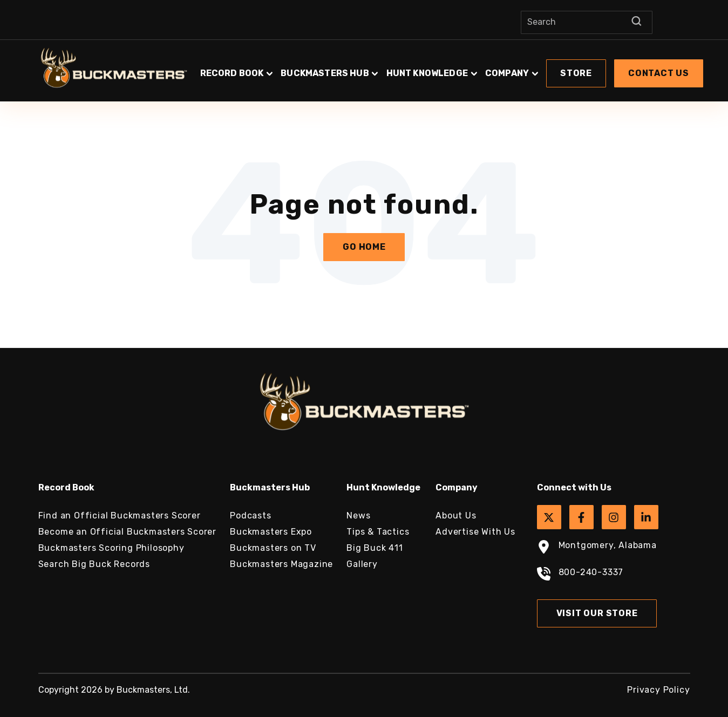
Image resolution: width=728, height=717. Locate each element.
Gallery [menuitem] (362, 564)
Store (576, 73)
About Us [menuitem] (456, 515)
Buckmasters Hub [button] (325, 73)
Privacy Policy (658, 690)
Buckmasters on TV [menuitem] (273, 548)
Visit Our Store (597, 613)
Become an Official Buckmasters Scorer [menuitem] (128, 532)
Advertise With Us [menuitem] (475, 532)
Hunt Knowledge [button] (427, 73)
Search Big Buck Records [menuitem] (94, 564)
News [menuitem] (358, 515)
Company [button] (507, 73)
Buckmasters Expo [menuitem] (271, 532)
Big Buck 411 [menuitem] (375, 548)
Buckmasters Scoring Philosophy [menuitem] (111, 548)
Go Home (364, 247)
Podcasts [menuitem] (250, 515)
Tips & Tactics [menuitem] (378, 532)
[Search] (586, 22)
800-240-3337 (580, 575)
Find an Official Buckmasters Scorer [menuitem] (120, 515)
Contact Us (659, 73)
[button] (452, 68)
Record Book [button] (232, 73)
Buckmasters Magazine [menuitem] (281, 564)
